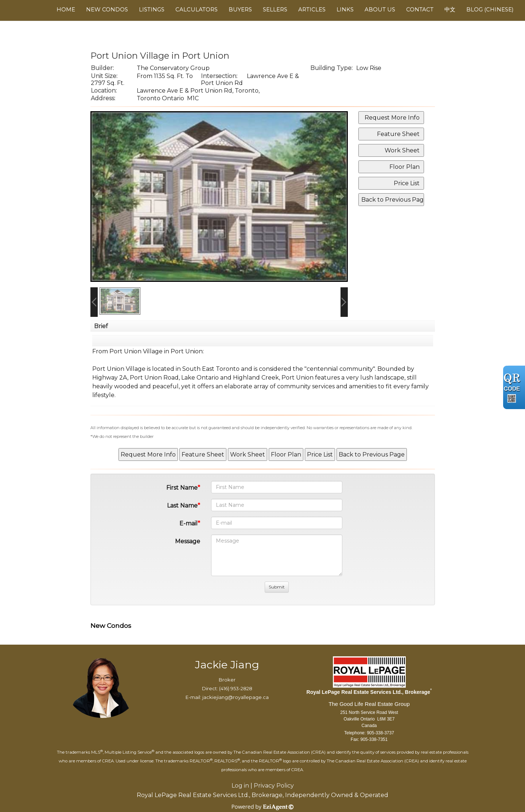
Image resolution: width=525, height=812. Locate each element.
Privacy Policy (274, 786)
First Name (182, 488)
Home (66, 9)
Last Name (182, 506)
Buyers (240, 9)
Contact (420, 9)
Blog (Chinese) (490, 9)
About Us (380, 9)
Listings (152, 9)
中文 (450, 9)
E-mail (188, 523)
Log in (240, 786)
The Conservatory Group (173, 68)
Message (188, 541)
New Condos (107, 9)
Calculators (197, 9)
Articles (312, 9)
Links (345, 9)
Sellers (275, 9)
